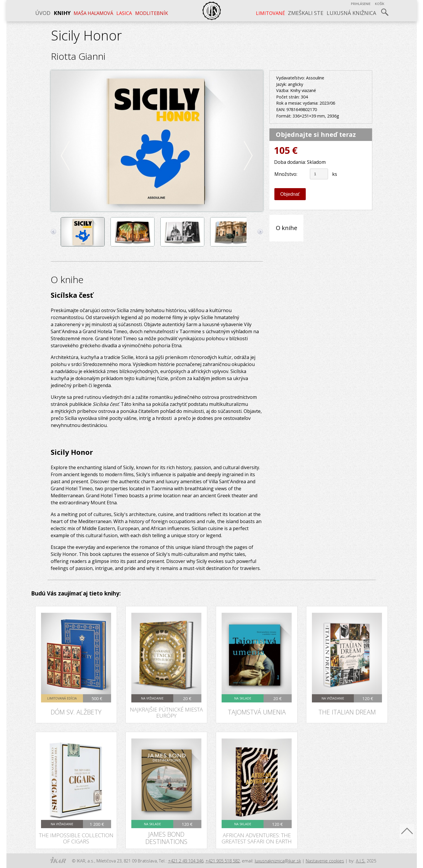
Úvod (43, 13)
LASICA (124, 13)
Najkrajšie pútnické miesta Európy (166, 712)
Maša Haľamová (93, 13)
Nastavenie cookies (325, 861)
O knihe (287, 228)
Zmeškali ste (306, 13)
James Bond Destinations (166, 838)
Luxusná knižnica (351, 13)
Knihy (62, 13)
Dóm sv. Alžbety (76, 712)
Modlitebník (152, 13)
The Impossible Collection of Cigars (76, 838)
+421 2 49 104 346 (186, 861)
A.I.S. (361, 861)
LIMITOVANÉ (270, 13)
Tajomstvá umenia (257, 712)
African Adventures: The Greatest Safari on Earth (257, 838)
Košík (380, 4)
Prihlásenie (361, 4)
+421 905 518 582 (223, 861)
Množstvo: (286, 174)
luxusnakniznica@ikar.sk (278, 861)
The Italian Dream (347, 712)
